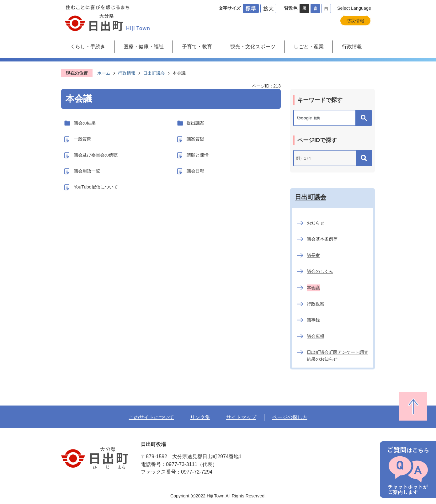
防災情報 (355, 21)
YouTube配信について (96, 187)
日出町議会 (154, 73)
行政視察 (316, 304)
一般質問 (82, 139)
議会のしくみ (320, 271)
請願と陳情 (198, 155)
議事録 (313, 320)
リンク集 (200, 417)
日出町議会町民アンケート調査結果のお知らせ (338, 356)
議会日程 (195, 171)
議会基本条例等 (322, 239)
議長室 (313, 255)
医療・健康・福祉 (144, 46)
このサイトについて (152, 417)
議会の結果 (85, 123)
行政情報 (352, 46)
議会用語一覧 (87, 171)
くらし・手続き (88, 46)
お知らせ (316, 223)
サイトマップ (241, 417)
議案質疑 (195, 139)
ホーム (104, 73)
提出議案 (195, 123)
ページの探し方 (290, 417)
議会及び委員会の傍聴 (96, 155)
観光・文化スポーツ (253, 46)
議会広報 (316, 336)
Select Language (354, 8)
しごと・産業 (309, 46)
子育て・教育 (197, 46)
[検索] (326, 118)
